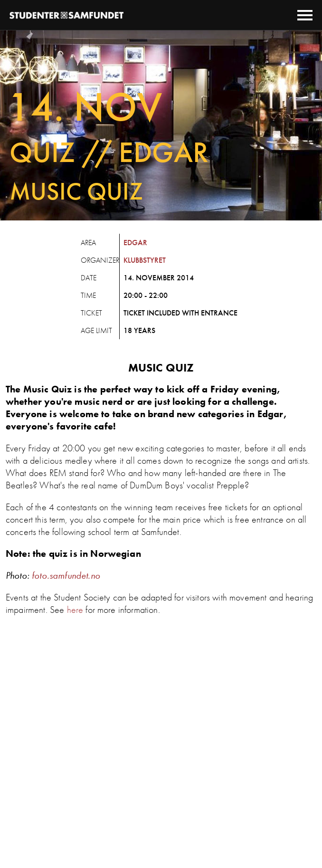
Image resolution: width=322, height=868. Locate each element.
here (75, 610)
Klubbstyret (145, 260)
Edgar (135, 243)
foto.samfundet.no (66, 575)
